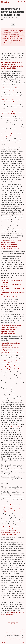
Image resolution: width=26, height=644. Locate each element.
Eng (13, 24)
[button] (13, 49)
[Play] (2, 642)
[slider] (13, 642)
